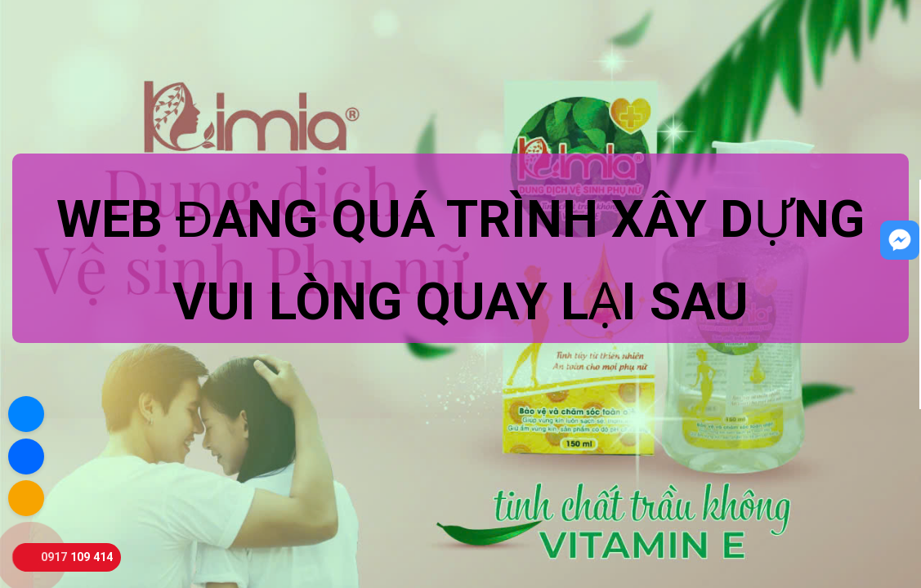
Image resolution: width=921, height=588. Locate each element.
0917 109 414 (77, 557)
